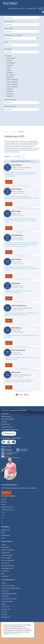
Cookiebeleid (5, 596)
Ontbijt (9, 70)
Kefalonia (13, 132)
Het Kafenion (5, 571)
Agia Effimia (21, 132)
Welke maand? (9, 28)
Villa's (3, 533)
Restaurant (10, 72)
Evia (2, 520)
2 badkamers (10, 91)
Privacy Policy (5, 591)
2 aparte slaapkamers (12, 82)
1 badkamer (10, 89)
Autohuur (4, 545)
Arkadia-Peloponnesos (8, 510)
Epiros (3, 518)
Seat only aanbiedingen (8, 560)
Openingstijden (6, 617)
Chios (3, 512)
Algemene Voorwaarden (8, 586)
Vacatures (4, 614)
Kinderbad (9, 65)
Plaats (6, 42)
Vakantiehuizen (6, 535)
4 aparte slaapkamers (12, 87)
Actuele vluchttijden (7, 601)
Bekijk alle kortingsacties (15, 634)
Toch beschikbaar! (6, 558)
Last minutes (5, 576)
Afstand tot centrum (11, 106)
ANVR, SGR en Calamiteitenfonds (11, 588)
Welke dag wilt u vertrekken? (13, 35)
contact (41, 8)
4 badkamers (10, 96)
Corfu (3, 515)
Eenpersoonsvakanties (8, 550)
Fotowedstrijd (5, 563)
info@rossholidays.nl (7, 427)
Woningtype (8, 49)
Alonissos (4, 502)
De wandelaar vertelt (7, 568)
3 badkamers (10, 94)
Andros (3, 504)
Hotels (3, 538)
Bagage (3, 604)
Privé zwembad (11, 63)
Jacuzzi (8, 68)
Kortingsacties (5, 552)
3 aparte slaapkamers (12, 84)
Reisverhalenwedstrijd (8, 566)
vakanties (7, 152)
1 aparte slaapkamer (12, 79)
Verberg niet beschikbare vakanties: (21, 161)
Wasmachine (10, 77)
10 (25, 395)
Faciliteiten (8, 56)
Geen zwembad (11, 58)
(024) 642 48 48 (32, 8)
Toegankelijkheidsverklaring (9, 593)
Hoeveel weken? (9, 22)
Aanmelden (5, 493)
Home (6, 132)
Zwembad (9, 60)
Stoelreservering (6, 609)
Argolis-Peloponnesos (8, 507)
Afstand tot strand (10, 100)
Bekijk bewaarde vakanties (17, 8)
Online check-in (6, 607)
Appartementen (6, 530)
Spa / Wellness (11, 75)
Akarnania (4, 499)
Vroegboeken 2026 (7, 555)
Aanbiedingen (5, 547)
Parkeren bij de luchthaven (9, 599)
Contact (4, 583)
